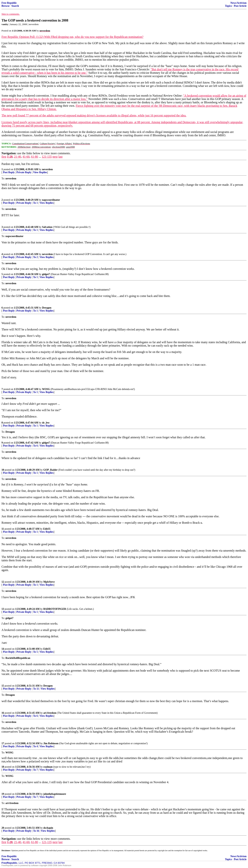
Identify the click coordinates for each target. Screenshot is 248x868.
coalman (48, 767)
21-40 (18, 157)
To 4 (35, 746)
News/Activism (238, 3)
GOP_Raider (51, 470)
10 (3, 470)
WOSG (46, 389)
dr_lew (46, 423)
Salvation (47, 227)
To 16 (36, 831)
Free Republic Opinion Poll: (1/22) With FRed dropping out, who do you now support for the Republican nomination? (72, 37)
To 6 (35, 446)
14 (3, 649)
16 (3, 713)
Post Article (240, 6)
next (55, 157)
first (4, 157)
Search (15, 6)
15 (3, 686)
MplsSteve (49, 582)
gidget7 (46, 274)
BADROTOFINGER (55, 609)
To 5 (35, 652)
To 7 (35, 770)
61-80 (35, 157)
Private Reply (24, 172)
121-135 (47, 157)
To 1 (35, 203)
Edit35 (47, 529)
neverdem (47, 169)
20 (3, 828)
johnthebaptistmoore (55, 794)
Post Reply (9, 172)
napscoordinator (51, 200)
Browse (6, 6)
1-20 (10, 157)
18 (3, 767)
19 (3, 794)
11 (3, 529)
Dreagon (47, 308)
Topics (228, 6)
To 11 (36, 689)
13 (3, 609)
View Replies (40, 172)
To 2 (35, 257)
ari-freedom (50, 713)
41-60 (26, 157)
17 (3, 743)
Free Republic (9, 3)
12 (3, 582)
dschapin (48, 828)
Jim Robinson (51, 743)
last (60, 157)
